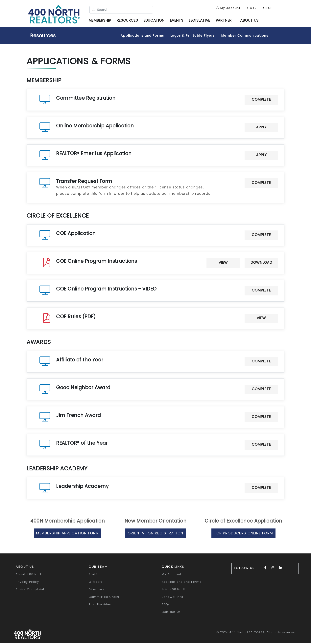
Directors (96, 590)
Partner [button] (225, 21)
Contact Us (171, 613)
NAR (265, 8)
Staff (93, 575)
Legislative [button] (201, 21)
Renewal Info (172, 598)
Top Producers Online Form (243, 534)
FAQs (166, 605)
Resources (43, 36)
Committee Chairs (104, 598)
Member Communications (245, 36)
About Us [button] (25, 567)
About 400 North (30, 575)
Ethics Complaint (30, 590)
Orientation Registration (155, 534)
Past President (101, 605)
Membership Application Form (68, 534)
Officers (96, 583)
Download (261, 263)
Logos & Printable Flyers (193, 36)
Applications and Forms (142, 36)
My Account (226, 8)
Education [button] (155, 21)
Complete (261, 100)
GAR (250, 8)
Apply (261, 128)
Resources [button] (128, 21)
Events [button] (178, 21)
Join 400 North (174, 590)
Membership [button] (101, 21)
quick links (173, 567)
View (223, 263)
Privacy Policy (27, 583)
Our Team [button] (98, 567)
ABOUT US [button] (250, 21)
